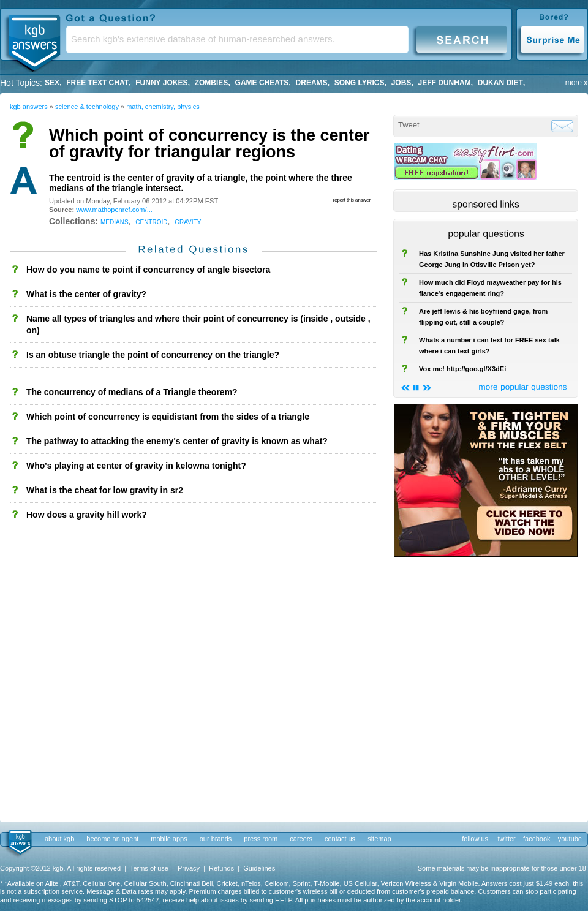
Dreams (312, 83)
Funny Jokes (161, 83)
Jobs (401, 83)
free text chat (97, 83)
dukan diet (500, 83)
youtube (570, 839)
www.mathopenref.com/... (114, 210)
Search (462, 39)
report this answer (352, 200)
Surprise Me (552, 39)
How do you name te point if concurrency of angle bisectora (148, 270)
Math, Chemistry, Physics (163, 107)
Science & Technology (87, 107)
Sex (52, 83)
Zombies (212, 83)
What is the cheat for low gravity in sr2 (105, 490)
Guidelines (259, 868)
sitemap (379, 839)
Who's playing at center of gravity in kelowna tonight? (136, 466)
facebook (537, 839)
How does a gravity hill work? (87, 515)
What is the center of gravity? (86, 294)
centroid (151, 221)
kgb (19, 843)
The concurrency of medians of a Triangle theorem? (132, 392)
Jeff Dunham (445, 83)
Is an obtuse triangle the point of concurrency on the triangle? (153, 355)
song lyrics (360, 83)
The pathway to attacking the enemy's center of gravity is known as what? (177, 441)
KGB (34, 40)
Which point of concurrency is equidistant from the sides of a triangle (168, 417)
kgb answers (29, 107)
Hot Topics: (21, 83)
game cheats (262, 83)
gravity (188, 221)
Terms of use (149, 868)
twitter (506, 839)
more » (577, 83)
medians (115, 221)
